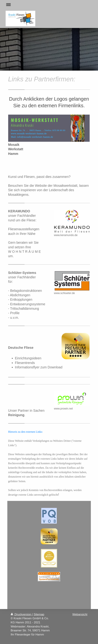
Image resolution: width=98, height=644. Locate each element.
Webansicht (80, 614)
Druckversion (21, 614)
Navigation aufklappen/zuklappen (49, 5)
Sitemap (39, 614)
